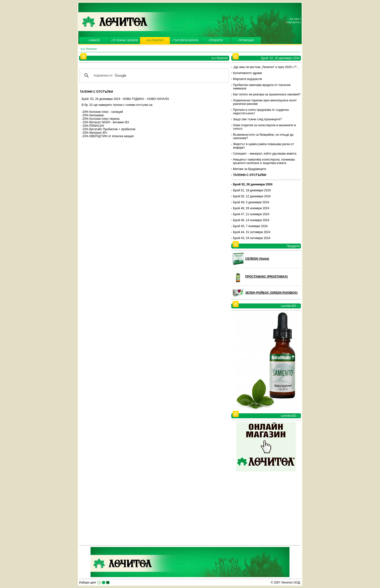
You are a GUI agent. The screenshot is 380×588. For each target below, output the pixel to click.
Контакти (293, 22)
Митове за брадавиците (250, 169)
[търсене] (153, 76)
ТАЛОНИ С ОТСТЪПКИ (250, 175)
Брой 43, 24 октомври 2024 (252, 238)
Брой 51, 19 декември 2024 (252, 190)
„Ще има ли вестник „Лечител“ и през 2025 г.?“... (266, 67)
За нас (294, 19)
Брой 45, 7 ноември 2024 (250, 226)
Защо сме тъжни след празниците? (257, 119)
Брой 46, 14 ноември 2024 (251, 220)
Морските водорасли (247, 79)
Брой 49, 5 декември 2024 (251, 202)
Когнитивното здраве (248, 73)
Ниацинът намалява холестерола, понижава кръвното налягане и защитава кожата (264, 161)
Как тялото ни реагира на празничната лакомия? (267, 94)
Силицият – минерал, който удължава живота (265, 154)
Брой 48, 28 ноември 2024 (251, 208)
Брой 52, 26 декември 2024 (253, 184)
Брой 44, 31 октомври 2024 (252, 232)
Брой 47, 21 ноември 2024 (251, 214)
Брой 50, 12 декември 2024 (252, 196)
